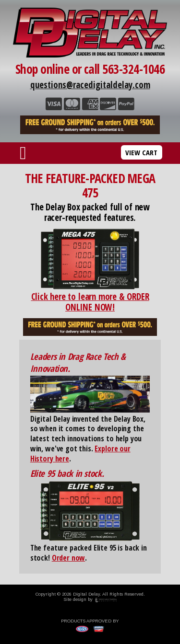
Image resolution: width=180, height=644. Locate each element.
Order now (69, 558)
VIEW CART (141, 152)
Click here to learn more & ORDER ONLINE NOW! (90, 302)
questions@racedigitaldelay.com (90, 85)
